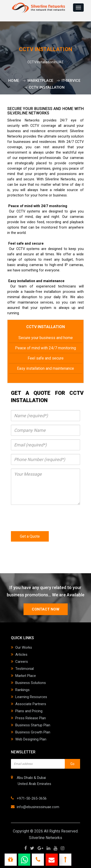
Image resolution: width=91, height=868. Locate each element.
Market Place (26, 676)
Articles (21, 655)
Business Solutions (31, 683)
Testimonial (25, 669)
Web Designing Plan (31, 739)
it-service (71, 81)
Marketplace (40, 81)
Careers (22, 662)
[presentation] (48, 518)
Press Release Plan (31, 718)
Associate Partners (31, 704)
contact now (46, 609)
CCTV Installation (47, 87)
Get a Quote (30, 536)
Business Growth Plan (33, 732)
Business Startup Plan (33, 725)
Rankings (22, 690)
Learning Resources (31, 697)
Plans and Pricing (29, 711)
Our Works (24, 647)
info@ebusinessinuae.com (38, 807)
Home (13, 81)
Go (72, 764)
